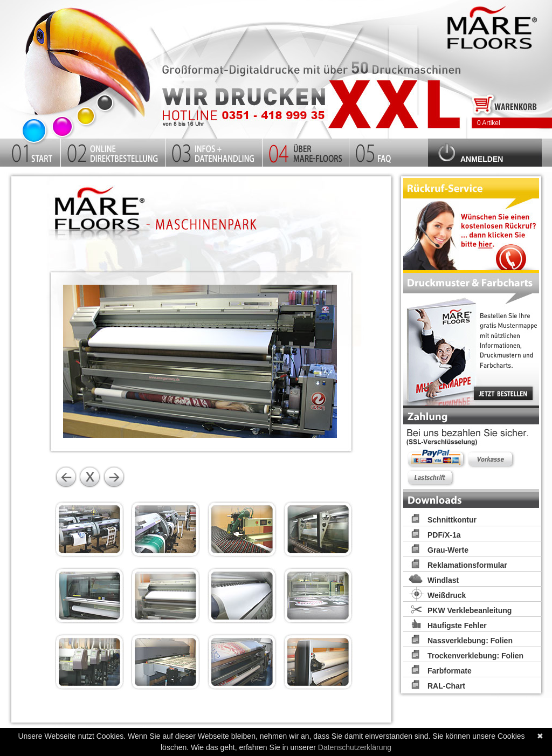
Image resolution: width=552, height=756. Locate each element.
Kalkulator (113, 151)
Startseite (86, 66)
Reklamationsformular (467, 565)
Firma (306, 151)
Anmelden (482, 159)
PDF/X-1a (444, 535)
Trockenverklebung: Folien (475, 656)
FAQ (389, 151)
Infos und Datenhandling (214, 151)
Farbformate (450, 671)
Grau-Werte (448, 550)
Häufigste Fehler (457, 626)
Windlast (443, 580)
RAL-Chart (446, 686)
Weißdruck (447, 595)
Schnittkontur (452, 520)
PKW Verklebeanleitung (470, 610)
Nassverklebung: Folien (470, 641)
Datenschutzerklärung (355, 747)
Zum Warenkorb (505, 104)
